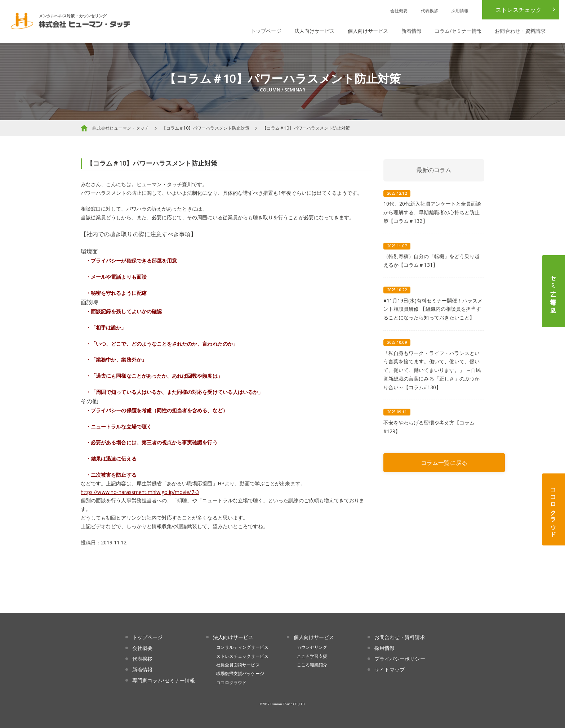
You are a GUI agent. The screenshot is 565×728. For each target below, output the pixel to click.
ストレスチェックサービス (242, 656)
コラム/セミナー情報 (458, 31)
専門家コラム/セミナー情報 (164, 680)
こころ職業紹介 (312, 665)
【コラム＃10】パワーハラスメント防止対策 (206, 128)
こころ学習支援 (312, 656)
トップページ (266, 31)
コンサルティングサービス (242, 647)
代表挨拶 (430, 11)
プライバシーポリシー (400, 659)
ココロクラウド (553, 509)
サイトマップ (390, 669)
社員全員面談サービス (238, 665)
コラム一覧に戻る (444, 463)
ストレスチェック (519, 10)
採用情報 (460, 11)
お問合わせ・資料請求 (520, 31)
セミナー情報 (553, 291)
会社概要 (399, 11)
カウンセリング (312, 647)
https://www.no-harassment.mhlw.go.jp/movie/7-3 (140, 492)
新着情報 (411, 31)
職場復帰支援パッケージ (240, 673)
